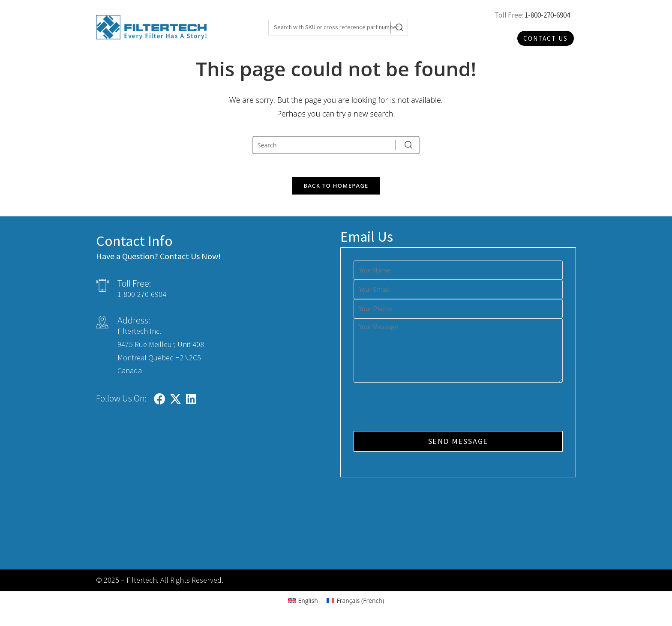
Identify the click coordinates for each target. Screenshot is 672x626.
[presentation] (419, 411)
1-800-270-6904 (547, 15)
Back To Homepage (336, 189)
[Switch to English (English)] (303, 604)
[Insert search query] (326, 145)
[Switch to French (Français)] (355, 604)
